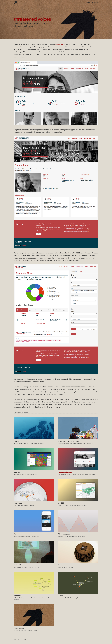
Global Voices (60, 44)
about (88, 2)
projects (95, 2)
